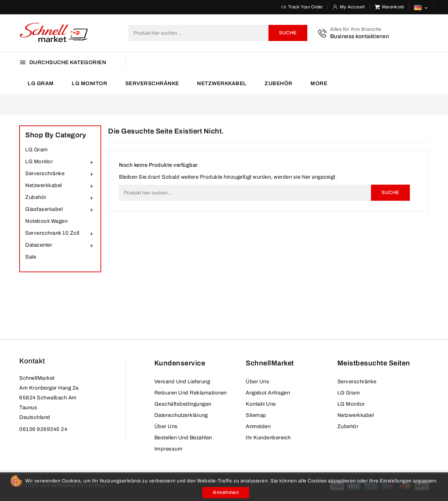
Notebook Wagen (46, 221)
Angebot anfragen (268, 393)
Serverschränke (152, 83)
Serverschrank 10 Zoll (52, 233)
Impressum (169, 449)
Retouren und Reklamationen (191, 393)
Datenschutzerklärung (181, 415)
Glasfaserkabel (44, 209)
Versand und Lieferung (182, 382)
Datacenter (39, 245)
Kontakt (32, 361)
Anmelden (258, 426)
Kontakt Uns (261, 404)
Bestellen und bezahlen (183, 438)
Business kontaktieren (360, 36)
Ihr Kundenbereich (268, 438)
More (319, 83)
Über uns (166, 426)
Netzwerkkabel (222, 83)
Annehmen (226, 492)
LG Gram (41, 83)
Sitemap (256, 415)
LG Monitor (89, 83)
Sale (31, 257)
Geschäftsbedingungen (183, 404)
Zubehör (279, 83)
